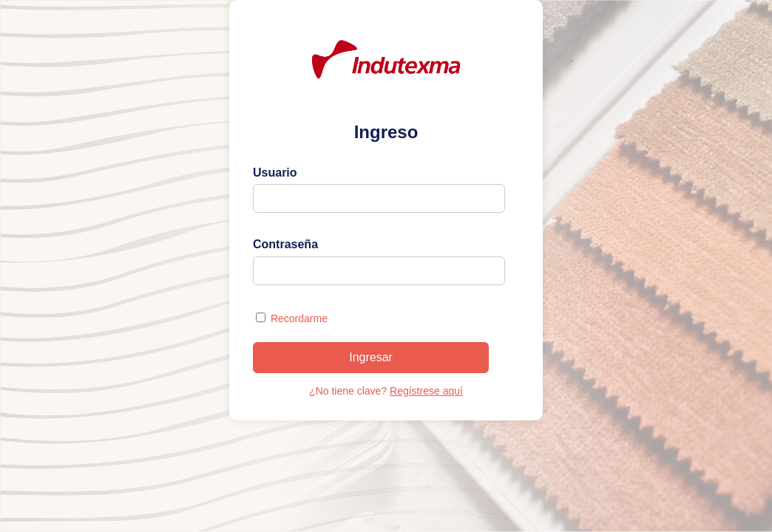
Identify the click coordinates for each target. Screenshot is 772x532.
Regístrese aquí (426, 391)
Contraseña (285, 244)
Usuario (275, 173)
